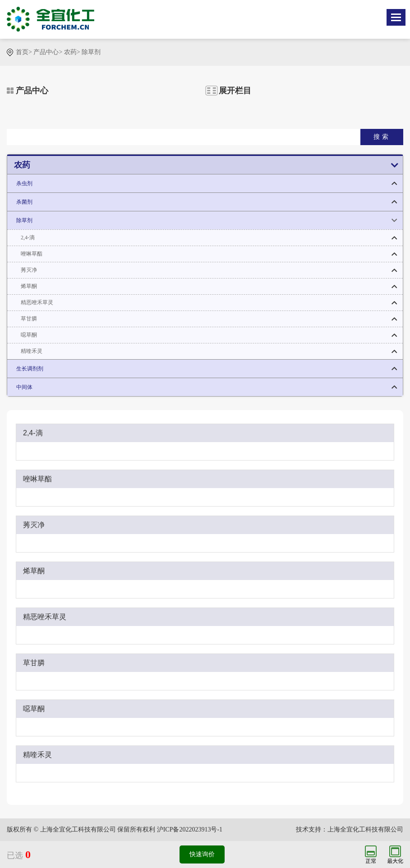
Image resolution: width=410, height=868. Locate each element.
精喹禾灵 (32, 351)
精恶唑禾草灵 (37, 302)
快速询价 (202, 854)
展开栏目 (235, 91)
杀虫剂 (24, 183)
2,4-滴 (28, 238)
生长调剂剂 (30, 369)
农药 (70, 52)
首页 (22, 52)
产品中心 (46, 52)
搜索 (382, 137)
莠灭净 (29, 270)
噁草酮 (29, 335)
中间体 (24, 387)
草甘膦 (29, 319)
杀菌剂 (24, 202)
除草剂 (91, 52)
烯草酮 (29, 286)
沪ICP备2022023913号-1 (190, 829)
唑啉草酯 (32, 254)
